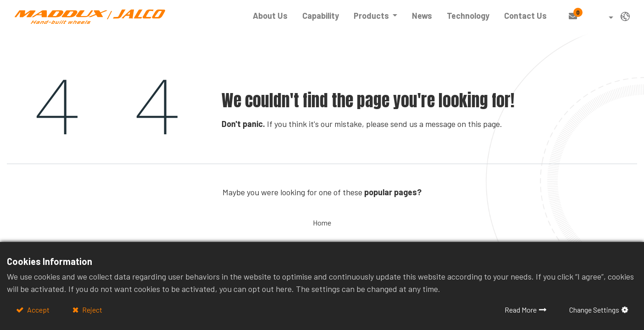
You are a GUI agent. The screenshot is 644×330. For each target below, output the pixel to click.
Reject (92, 310)
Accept (38, 310)
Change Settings (594, 310)
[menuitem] (270, 16)
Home (322, 223)
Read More (521, 310)
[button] (604, 18)
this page (484, 124)
